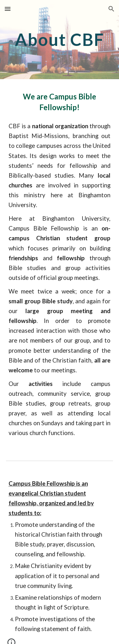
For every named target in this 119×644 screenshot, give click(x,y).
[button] (8, 9)
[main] (60, 39)
